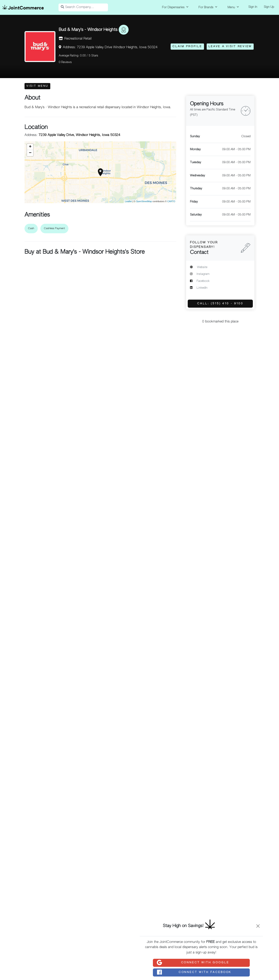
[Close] (258, 926)
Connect (193, 963)
